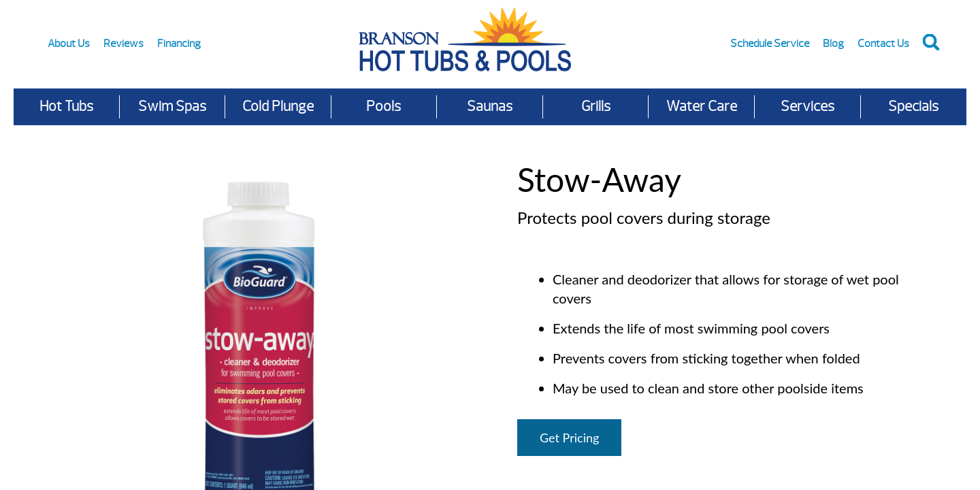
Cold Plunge (278, 107)
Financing (179, 44)
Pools (383, 107)
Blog (833, 44)
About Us (69, 44)
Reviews (124, 44)
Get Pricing (569, 438)
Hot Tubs (66, 107)
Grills (596, 107)
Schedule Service (770, 44)
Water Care (702, 107)
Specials (913, 107)
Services (807, 107)
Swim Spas (172, 107)
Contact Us (883, 44)
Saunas (490, 107)
